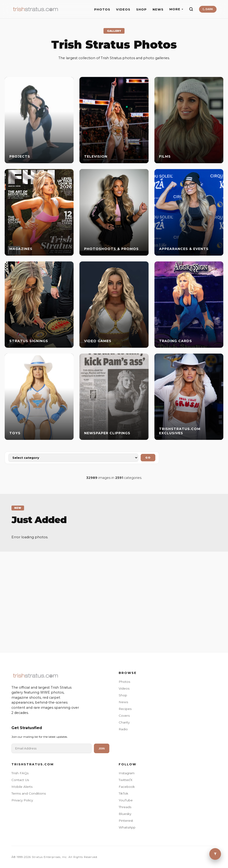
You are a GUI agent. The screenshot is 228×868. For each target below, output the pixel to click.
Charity (124, 722)
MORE (176, 9)
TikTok (123, 793)
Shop (123, 695)
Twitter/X (126, 780)
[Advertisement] (114, 596)
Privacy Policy (22, 800)
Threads (125, 807)
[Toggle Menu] (215, 854)
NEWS (158, 9)
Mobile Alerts (22, 787)
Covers (124, 716)
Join (102, 749)
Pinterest (126, 821)
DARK (208, 9)
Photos (124, 682)
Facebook (127, 787)
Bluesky (125, 814)
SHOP (141, 9)
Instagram (127, 773)
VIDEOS (123, 9)
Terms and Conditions (29, 793)
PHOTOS (102, 9)
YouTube (126, 800)
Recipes (125, 709)
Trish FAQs (20, 773)
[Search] (191, 9)
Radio (123, 729)
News (123, 702)
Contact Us (20, 780)
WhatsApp (127, 827)
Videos (124, 688)
